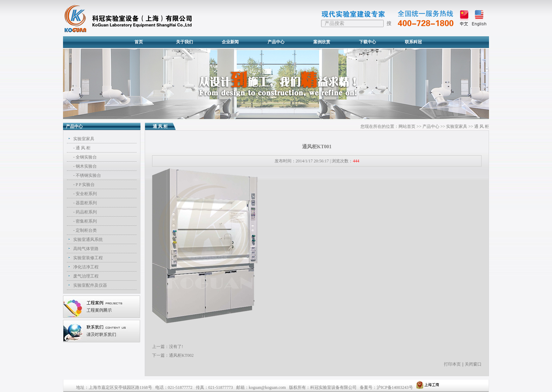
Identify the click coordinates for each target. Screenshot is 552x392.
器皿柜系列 (86, 203)
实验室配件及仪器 (90, 285)
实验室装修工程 (88, 258)
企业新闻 (230, 42)
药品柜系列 (86, 212)
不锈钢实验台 (88, 175)
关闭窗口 (473, 364)
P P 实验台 (85, 185)
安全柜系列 (86, 194)
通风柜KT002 (181, 355)
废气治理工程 (86, 276)
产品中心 (276, 42)
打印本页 (452, 364)
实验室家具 (84, 139)
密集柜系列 (86, 221)
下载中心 (368, 42)
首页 (139, 42)
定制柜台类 (86, 230)
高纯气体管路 (86, 249)
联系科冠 (413, 42)
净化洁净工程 (86, 267)
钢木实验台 (86, 166)
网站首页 (407, 126)
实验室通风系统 (88, 239)
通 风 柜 (83, 148)
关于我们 (184, 42)
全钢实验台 (86, 157)
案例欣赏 (322, 42)
